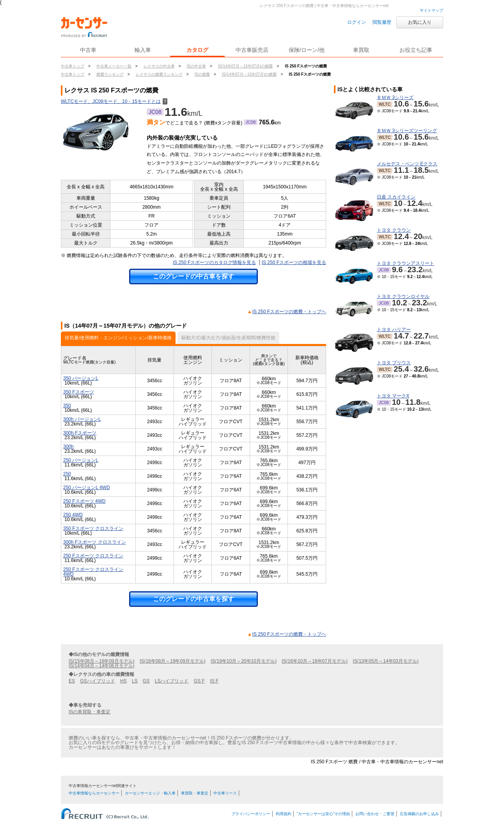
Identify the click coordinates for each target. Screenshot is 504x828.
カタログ (197, 50)
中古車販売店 (252, 50)
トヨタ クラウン (394, 230)
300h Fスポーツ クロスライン (95, 542)
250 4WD (73, 515)
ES (72, 681)
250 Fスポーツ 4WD (84, 501)
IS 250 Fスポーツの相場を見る (294, 262)
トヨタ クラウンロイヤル (403, 296)
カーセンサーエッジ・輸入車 (150, 793)
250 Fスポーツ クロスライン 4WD (93, 572)
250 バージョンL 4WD (87, 488)
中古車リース (225, 793)
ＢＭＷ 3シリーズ (395, 98)
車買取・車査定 (195, 793)
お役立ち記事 (416, 50)
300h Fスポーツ (80, 433)
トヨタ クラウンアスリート (406, 263)
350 (67, 406)
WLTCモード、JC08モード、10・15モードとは (114, 101)
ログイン (357, 22)
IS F (214, 681)
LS (135, 681)
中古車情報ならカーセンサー (94, 793)
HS (123, 681)
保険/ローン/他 (307, 50)
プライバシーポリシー (251, 814)
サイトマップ (431, 10)
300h (68, 447)
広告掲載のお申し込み (419, 814)
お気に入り (420, 22)
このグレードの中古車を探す (193, 276)
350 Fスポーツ (79, 392)
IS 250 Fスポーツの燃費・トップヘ (289, 312)
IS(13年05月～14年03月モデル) (386, 661)
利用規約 (284, 814)
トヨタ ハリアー (394, 330)
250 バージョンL (81, 460)
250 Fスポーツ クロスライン (93, 556)
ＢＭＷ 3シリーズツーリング (407, 131)
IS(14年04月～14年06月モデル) (102, 666)
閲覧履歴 (382, 22)
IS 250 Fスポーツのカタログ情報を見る (214, 262)
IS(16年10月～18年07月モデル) (315, 661)
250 (67, 474)
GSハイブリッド (97, 681)
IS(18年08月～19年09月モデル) (173, 661)
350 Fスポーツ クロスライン (93, 528)
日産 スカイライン (396, 197)
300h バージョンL (82, 419)
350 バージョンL (81, 378)
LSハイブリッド (172, 681)
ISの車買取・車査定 (90, 712)
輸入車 (143, 50)
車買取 (361, 50)
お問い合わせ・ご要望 (375, 814)
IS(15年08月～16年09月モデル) (102, 661)
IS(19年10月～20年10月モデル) (244, 661)
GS (146, 681)
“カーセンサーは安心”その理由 (324, 814)
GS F (199, 681)
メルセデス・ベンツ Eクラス (407, 164)
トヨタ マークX (393, 396)
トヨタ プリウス (394, 363)
